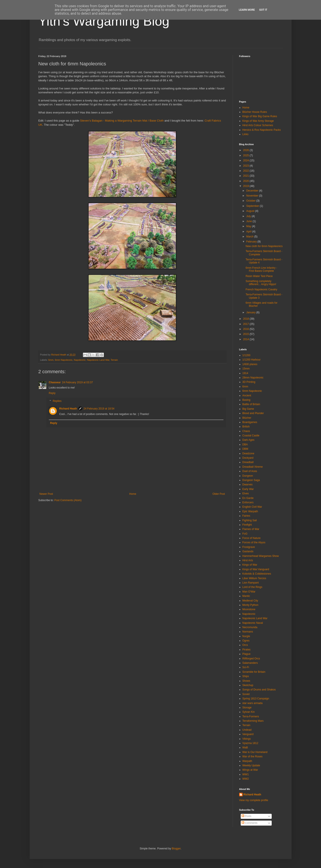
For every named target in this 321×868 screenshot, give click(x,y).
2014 (246, 339)
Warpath (247, 761)
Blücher (247, 418)
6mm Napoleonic (64, 360)
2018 (246, 319)
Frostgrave (249, 547)
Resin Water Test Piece (259, 276)
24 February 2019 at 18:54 (99, 409)
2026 (246, 150)
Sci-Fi (246, 667)
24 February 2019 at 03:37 (77, 382)
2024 (246, 160)
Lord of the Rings (252, 587)
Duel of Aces (250, 471)
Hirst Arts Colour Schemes (258, 125)
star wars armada (253, 703)
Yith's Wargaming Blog (104, 21)
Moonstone (249, 609)
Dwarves (248, 485)
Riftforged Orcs (251, 659)
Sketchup (248, 685)
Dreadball (248, 462)
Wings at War (250, 770)
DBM (245, 449)
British (246, 427)
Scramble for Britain (254, 672)
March (250, 237)
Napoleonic (80, 360)
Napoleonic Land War (98, 360)
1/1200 (246, 355)
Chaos (246, 431)
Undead (247, 730)
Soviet (246, 694)
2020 (246, 181)
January (251, 312)
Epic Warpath (250, 511)
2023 (246, 166)
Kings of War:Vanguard (256, 569)
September (253, 206)
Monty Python (250, 605)
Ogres (246, 641)
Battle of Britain (251, 404)
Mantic (246, 596)
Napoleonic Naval (253, 623)
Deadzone (248, 453)
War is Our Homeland (255, 752)
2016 (246, 329)
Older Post (219, 494)
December (253, 191)
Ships (246, 676)
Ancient (247, 396)
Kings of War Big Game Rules (260, 116)
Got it (263, 10)
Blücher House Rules (255, 112)
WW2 (246, 779)
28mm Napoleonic (253, 378)
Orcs (245, 645)
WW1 (246, 774)
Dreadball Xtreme (253, 467)
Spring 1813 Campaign (256, 699)
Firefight (247, 525)
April (249, 232)
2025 (246, 155)
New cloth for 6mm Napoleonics (264, 246)
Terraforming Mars (253, 721)
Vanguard (248, 734)
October (251, 201)
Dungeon (248, 476)
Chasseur (55, 382)
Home (133, 494)
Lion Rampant (251, 583)
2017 (246, 324)
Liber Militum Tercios (254, 578)
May (249, 226)
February (252, 242)
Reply (52, 393)
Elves (246, 493)
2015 (246, 334)
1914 (245, 373)
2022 (246, 171)
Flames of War (251, 529)
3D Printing (249, 382)
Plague (246, 654)
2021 (246, 176)
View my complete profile (254, 800)
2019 (246, 186)
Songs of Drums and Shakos (259, 690)
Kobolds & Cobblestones (257, 574)
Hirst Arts (248, 560)
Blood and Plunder (253, 413)
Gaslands (248, 551)
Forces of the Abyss (254, 542)
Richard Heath (68, 409)
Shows (246, 681)
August (251, 211)
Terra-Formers (251, 716)
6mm (51, 360)
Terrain (114, 360)
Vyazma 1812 (250, 743)
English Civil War (252, 507)
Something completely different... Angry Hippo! (261, 283)
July (249, 216)
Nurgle (246, 636)
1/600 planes (250, 364)
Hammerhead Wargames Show (261, 556)
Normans (248, 632)
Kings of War (250, 565)
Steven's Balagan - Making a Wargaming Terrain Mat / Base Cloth (122, 121)
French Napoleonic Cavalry (261, 289)
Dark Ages (248, 440)
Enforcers (248, 502)
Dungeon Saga (251, 480)
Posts (246, 816)
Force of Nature (251, 538)
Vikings (247, 739)
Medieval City (250, 601)
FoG (245, 534)
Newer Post (46, 494)
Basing (246, 400)
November (253, 196)
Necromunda (250, 627)
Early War (248, 489)
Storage (247, 708)
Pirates (246, 650)
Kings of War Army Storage (258, 121)
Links (245, 134)
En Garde (248, 498)
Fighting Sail (250, 520)
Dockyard (248, 458)
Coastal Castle (251, 436)
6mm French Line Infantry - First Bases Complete (261, 269)
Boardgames (250, 422)
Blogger (176, 849)
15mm (246, 369)
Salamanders (250, 663)
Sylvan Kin (249, 712)
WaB (245, 748)
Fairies (246, 516)
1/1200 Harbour (251, 360)
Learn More (247, 10)
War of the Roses (252, 756)
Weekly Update (251, 765)
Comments (250, 823)
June (249, 221)
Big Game (248, 409)
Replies (57, 401)
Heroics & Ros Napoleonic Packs (262, 130)
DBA (245, 444)
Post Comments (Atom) (68, 500)
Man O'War (249, 592)
